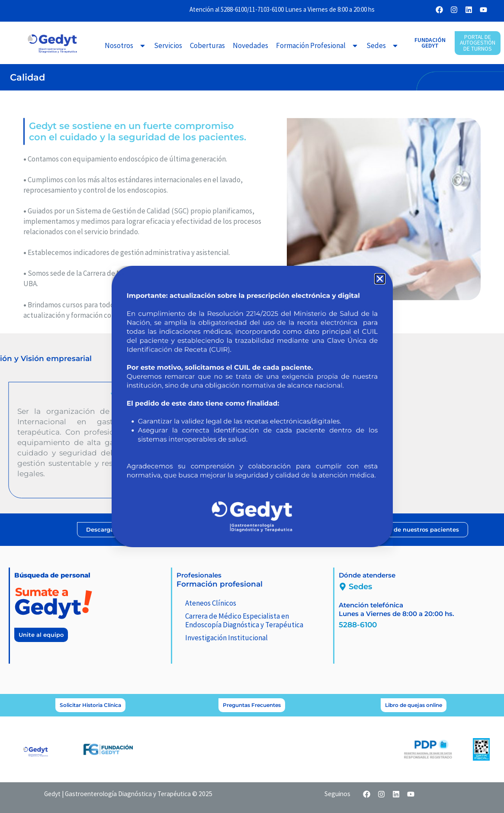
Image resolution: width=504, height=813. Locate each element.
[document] (252, 406)
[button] (380, 279)
